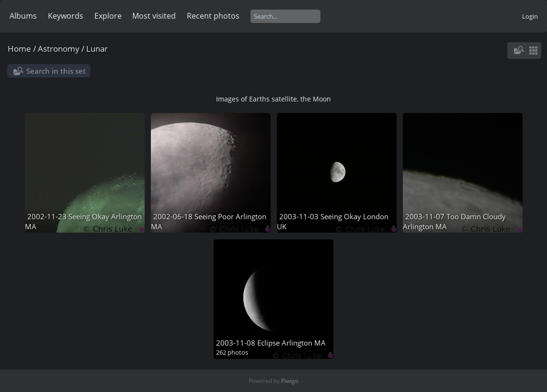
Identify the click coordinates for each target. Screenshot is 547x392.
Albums (23, 16)
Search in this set (56, 71)
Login (530, 16)
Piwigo (290, 381)
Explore (108, 16)
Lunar (97, 49)
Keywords (66, 16)
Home (19, 49)
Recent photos (213, 16)
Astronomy (59, 49)
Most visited (154, 16)
